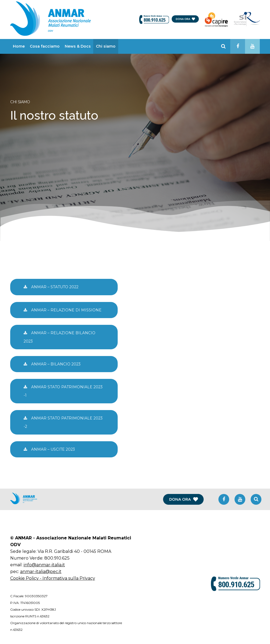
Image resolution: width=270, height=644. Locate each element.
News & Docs (78, 46)
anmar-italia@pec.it (41, 572)
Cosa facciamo (45, 46)
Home (19, 46)
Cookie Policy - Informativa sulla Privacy (53, 578)
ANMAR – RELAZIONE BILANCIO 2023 (60, 337)
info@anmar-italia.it (44, 565)
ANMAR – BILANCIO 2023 (52, 364)
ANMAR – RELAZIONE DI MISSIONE (63, 310)
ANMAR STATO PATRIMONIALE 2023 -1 (63, 391)
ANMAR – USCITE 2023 (49, 449)
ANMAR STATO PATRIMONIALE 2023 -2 (63, 422)
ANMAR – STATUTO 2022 (51, 287)
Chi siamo (106, 46)
